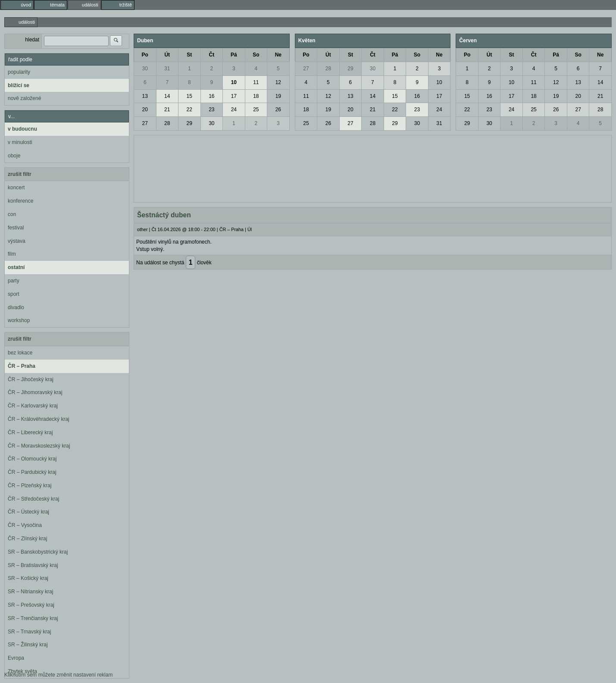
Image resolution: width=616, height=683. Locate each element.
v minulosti (20, 142)
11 (256, 82)
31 (167, 69)
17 (234, 96)
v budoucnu (22, 129)
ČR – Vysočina (25, 525)
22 (189, 110)
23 (211, 110)
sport (14, 294)
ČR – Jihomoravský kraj (35, 392)
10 (234, 82)
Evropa (16, 658)
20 (145, 110)
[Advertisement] (373, 168)
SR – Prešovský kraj (31, 605)
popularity (19, 72)
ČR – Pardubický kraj (32, 472)
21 (167, 110)
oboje (14, 156)
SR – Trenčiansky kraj (33, 618)
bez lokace (20, 353)
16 (211, 96)
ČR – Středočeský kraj (33, 499)
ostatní (16, 267)
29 (189, 123)
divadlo (16, 307)
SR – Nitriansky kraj (30, 592)
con (12, 214)
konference (20, 201)
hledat (32, 40)
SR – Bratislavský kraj (33, 565)
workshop (19, 320)
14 (167, 96)
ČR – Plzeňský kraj (30, 486)
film (12, 254)
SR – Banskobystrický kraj (38, 552)
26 (278, 110)
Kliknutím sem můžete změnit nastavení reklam (58, 675)
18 (256, 96)
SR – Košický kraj (28, 578)
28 (167, 123)
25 (256, 110)
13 (145, 96)
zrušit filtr (20, 174)
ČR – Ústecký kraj (28, 512)
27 (145, 123)
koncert (16, 188)
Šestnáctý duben (164, 215)
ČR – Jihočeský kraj (31, 379)
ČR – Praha (22, 366)
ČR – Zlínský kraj (27, 539)
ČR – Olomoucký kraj (32, 459)
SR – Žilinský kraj (28, 645)
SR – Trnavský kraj (30, 632)
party (14, 281)
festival (16, 228)
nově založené (24, 98)
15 (189, 96)
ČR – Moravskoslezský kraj (39, 446)
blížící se (19, 85)
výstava (17, 241)
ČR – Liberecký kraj (30, 432)
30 (145, 69)
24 (234, 110)
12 (278, 82)
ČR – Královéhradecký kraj (39, 419)
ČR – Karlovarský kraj (33, 406)
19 (278, 96)
